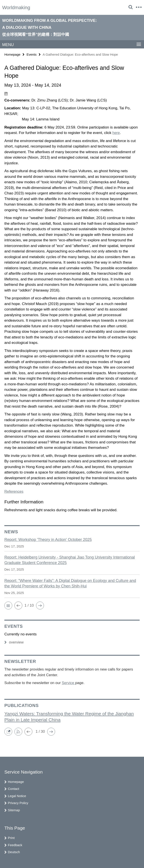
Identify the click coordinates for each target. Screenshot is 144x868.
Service (69, 683)
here (116, 133)
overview (14, 642)
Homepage (12, 54)
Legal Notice (17, 796)
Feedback (15, 845)
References (14, 491)
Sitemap (14, 810)
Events (31, 54)
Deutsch (14, 852)
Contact (14, 789)
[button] (8, 606)
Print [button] (11, 838)
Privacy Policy (18, 803)
